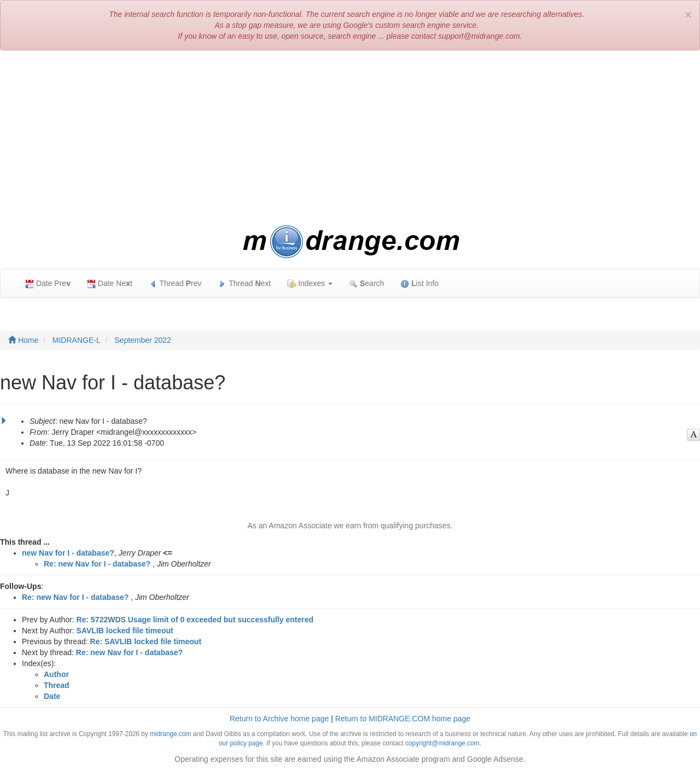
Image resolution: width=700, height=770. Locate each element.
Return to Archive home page (279, 719)
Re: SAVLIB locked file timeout (146, 641)
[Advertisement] (350, 138)
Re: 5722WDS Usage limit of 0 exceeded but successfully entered (195, 620)
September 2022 (143, 340)
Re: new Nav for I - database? (97, 564)
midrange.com (170, 734)
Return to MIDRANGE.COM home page (403, 719)
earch (366, 284)
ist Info (419, 284)
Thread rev (175, 284)
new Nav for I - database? (68, 553)
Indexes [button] (310, 284)
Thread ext (245, 284)
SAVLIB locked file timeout (125, 631)
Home (23, 340)
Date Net (110, 284)
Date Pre (48, 284)
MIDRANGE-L (77, 340)
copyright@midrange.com (442, 743)
